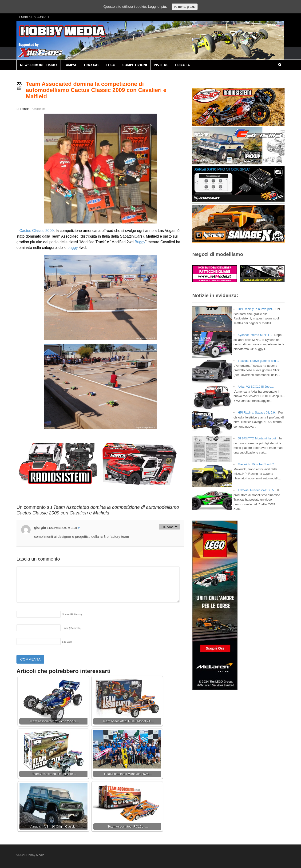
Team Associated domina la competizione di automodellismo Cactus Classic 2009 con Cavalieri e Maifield (96, 90)
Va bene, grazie (185, 7)
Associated (39, 109)
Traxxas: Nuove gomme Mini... (258, 361)
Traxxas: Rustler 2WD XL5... (257, 490)
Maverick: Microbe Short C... (257, 464)
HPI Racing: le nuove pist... (256, 309)
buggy (73, 248)
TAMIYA (70, 65)
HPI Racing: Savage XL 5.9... (258, 412)
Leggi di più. (157, 6)
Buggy (140, 242)
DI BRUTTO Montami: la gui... (258, 438)
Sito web (67, 642)
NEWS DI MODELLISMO (38, 65)
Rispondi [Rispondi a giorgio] (168, 527)
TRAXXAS (91, 65)
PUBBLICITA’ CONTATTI (35, 17)
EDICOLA (182, 65)
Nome (72, 614)
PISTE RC (161, 65)
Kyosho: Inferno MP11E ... (256, 335)
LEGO (111, 65)
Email (72, 628)
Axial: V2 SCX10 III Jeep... (256, 387)
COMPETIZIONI (135, 65)
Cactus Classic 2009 (36, 231)
